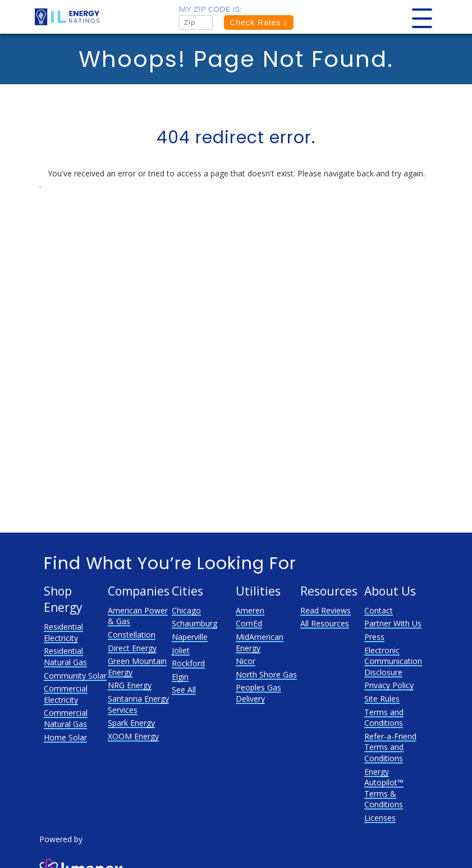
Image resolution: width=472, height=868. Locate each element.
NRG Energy (130, 685)
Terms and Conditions (384, 718)
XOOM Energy (133, 736)
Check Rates (258, 22)
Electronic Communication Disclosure (393, 661)
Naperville (190, 637)
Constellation (132, 635)
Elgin (180, 677)
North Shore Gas (266, 674)
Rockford (188, 663)
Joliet (181, 650)
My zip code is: (210, 9)
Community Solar (75, 676)
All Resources (325, 623)
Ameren (250, 610)
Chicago (186, 610)
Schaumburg (194, 623)
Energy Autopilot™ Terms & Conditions (384, 788)
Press (374, 637)
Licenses (380, 818)
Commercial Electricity (66, 694)
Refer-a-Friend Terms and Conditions (390, 747)
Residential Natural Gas (65, 656)
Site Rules (382, 699)
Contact (379, 610)
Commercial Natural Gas (66, 718)
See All (184, 690)
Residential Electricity (63, 632)
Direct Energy (132, 648)
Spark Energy (131, 723)
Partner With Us (393, 623)
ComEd (249, 623)
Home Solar (65, 737)
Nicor (246, 661)
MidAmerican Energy (260, 642)
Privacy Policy (389, 685)
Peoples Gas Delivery (258, 693)
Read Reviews (326, 610)
